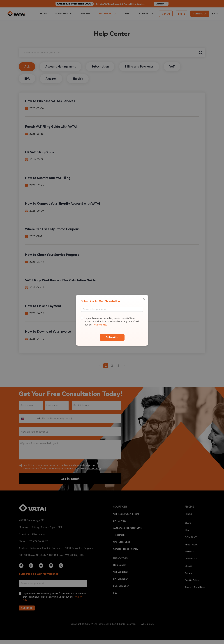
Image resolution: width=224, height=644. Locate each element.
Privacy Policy (100, 325)
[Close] (144, 299)
